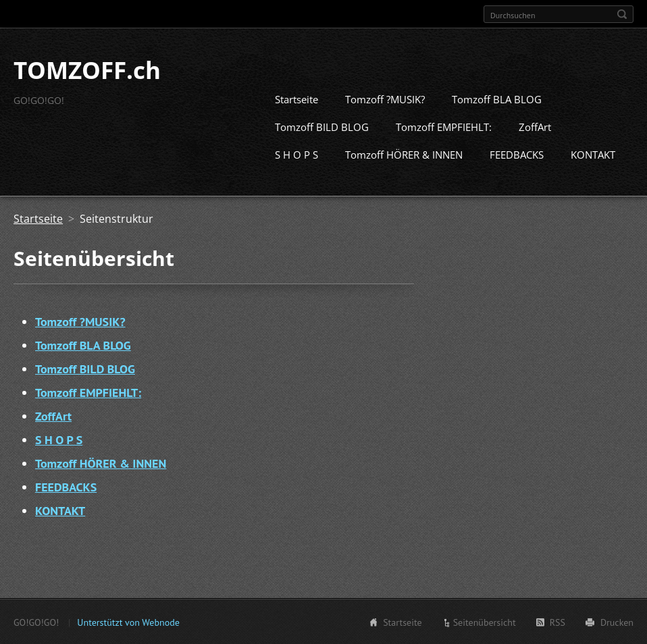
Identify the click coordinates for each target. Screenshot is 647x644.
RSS (558, 622)
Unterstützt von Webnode (128, 622)
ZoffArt (535, 126)
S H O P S (296, 154)
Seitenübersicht (485, 622)
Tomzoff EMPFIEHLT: (444, 126)
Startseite (296, 99)
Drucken (617, 622)
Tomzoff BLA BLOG (497, 99)
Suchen (622, 14)
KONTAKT (593, 154)
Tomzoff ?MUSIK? (385, 99)
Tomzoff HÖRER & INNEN (404, 154)
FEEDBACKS (517, 154)
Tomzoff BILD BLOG (322, 126)
